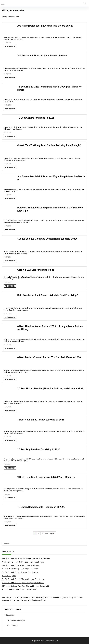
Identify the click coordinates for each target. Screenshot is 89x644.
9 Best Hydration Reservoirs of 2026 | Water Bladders (46, 477)
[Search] (85, 3)
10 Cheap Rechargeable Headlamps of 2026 (41, 507)
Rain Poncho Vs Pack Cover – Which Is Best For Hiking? (48, 295)
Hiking (7, 615)
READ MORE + (10, 46)
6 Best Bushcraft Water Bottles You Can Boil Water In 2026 (49, 357)
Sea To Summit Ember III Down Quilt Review (20, 572)
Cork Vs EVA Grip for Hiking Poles (36, 270)
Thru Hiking (11, 625)
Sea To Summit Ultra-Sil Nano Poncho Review (42, 56)
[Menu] (3, 3)
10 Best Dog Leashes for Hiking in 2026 (39, 450)
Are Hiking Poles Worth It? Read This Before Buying (45, 26)
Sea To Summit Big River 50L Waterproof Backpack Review (26, 558)
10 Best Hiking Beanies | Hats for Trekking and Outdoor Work (50, 389)
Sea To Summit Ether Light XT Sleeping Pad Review (23, 583)
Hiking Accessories (14, 620)
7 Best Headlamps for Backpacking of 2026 (41, 420)
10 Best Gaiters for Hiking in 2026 (36, 118)
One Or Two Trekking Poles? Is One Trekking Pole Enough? (49, 145)
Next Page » (50, 533)
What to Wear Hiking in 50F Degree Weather (20, 569)
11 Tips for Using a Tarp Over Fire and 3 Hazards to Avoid (25, 586)
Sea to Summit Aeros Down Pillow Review (19, 590)
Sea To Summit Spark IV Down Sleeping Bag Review (23, 579)
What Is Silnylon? (9, 576)
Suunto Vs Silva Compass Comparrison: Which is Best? (47, 239)
